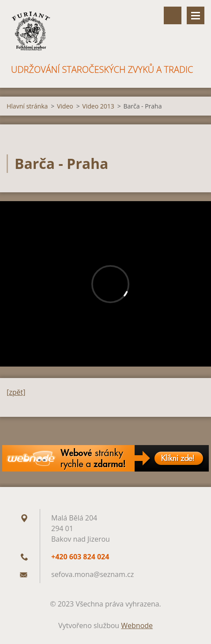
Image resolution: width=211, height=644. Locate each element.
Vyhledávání (173, 15)
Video (65, 106)
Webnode (137, 625)
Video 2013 (98, 106)
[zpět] (16, 392)
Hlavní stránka (27, 106)
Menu (196, 15)
